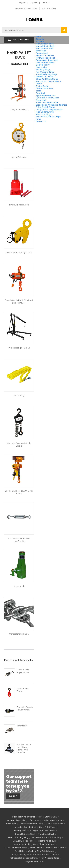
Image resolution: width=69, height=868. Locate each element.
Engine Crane (42, 86)
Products (40, 41)
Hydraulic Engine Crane (19, 348)
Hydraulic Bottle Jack (46, 95)
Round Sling (19, 396)
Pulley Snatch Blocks (45, 107)
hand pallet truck (47, 827)
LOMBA (35, 20)
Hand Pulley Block (23, 690)
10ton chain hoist (46, 834)
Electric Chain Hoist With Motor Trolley (19, 492)
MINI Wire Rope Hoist (45, 58)
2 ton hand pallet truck (16, 848)
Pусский (46, 3)
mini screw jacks (22, 844)
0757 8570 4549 (49, 8)
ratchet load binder (54, 848)
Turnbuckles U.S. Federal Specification (19, 540)
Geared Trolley (43, 65)
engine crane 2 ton (34, 861)
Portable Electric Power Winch (25, 708)
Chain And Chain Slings (47, 79)
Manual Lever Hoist (45, 48)
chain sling (55, 837)
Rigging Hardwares (45, 112)
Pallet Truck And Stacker (47, 102)
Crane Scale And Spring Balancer (51, 105)
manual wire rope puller (24, 841)
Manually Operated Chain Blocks (19, 445)
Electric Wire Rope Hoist (47, 60)
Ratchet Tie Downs (45, 77)
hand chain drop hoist (44, 844)
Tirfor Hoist (41, 51)
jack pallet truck (39, 837)
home (39, 37)
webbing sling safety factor (41, 851)
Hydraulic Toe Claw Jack (47, 98)
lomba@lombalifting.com (26, 8)
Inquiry (13, 796)
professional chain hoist (25, 827)
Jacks (39, 91)
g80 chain (34, 820)
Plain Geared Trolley (45, 63)
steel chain (51, 855)
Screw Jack (41, 100)
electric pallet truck (47, 841)
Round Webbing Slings (46, 74)
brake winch (36, 848)
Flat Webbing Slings (45, 72)
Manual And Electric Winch (48, 81)
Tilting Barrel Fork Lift (19, 109)
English (22, 3)
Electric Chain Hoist (45, 55)
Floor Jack (41, 93)
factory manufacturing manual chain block (34, 831)
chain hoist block (55, 824)
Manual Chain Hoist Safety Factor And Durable (24, 748)
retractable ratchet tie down (24, 858)
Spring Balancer (19, 157)
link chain (11, 824)
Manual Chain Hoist (45, 46)
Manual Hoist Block (45, 44)
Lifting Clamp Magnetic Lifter (49, 110)
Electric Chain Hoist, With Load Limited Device (19, 302)
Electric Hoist (42, 53)
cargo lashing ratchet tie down (28, 855)
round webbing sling (18, 837)
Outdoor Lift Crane (44, 88)
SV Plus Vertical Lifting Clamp (19, 252)
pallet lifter (20, 851)
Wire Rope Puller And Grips (48, 117)
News (38, 119)
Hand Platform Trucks (52, 820)
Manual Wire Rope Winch (23, 671)
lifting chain (51, 817)
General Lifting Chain (19, 634)
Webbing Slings (43, 70)
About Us (40, 39)
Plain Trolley (41, 67)
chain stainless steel (25, 834)
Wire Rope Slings (44, 114)
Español (34, 3)
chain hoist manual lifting (31, 824)
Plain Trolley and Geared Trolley (27, 817)
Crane (39, 84)
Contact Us (41, 121)
